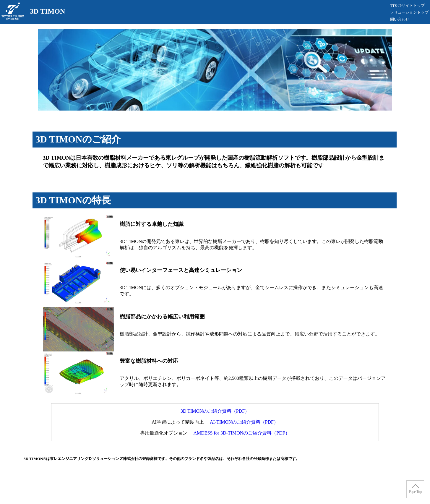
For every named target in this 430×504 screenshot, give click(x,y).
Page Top (415, 492)
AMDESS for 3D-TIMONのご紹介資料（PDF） (241, 433)
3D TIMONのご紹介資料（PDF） (215, 411)
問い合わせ (400, 20)
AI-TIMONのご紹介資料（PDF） (244, 422)
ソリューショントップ (409, 12)
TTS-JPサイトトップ (407, 6)
